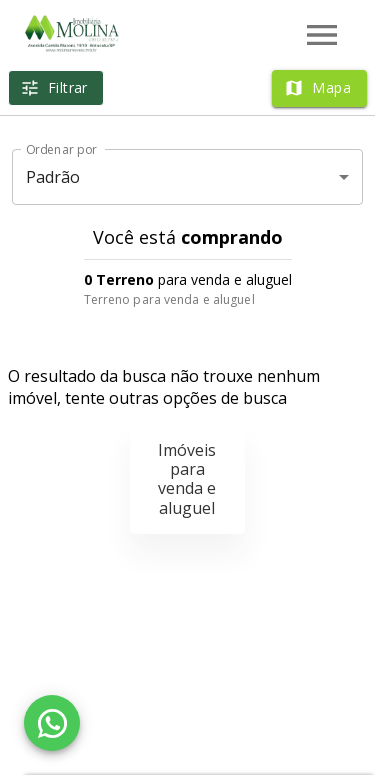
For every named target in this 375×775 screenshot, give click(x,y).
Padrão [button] (53, 177)
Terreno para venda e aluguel (169, 299)
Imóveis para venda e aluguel (187, 479)
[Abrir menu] (322, 35)
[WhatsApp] (52, 723)
